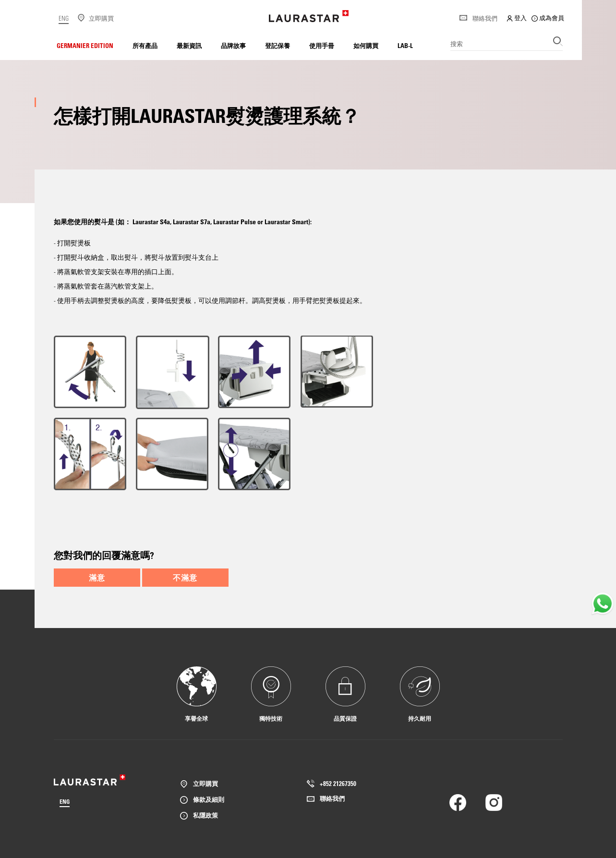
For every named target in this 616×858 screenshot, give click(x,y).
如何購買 (366, 45)
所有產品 (145, 45)
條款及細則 (209, 799)
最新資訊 (189, 45)
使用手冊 (322, 45)
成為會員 (548, 18)
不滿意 (185, 578)
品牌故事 (233, 45)
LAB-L (405, 45)
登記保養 (278, 45)
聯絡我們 (478, 18)
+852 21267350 (338, 783)
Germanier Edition (85, 45)
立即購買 (205, 783)
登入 (517, 18)
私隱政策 (205, 815)
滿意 (97, 578)
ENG (64, 18)
